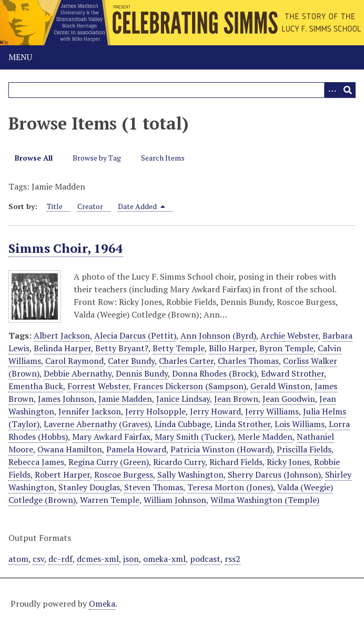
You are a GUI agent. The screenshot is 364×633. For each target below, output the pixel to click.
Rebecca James (36, 462)
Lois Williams (300, 424)
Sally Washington (190, 474)
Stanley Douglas (89, 487)
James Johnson (66, 399)
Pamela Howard (136, 449)
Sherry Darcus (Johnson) (274, 474)
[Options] (332, 90)
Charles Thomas (248, 361)
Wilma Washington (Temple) (265, 500)
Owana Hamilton (70, 449)
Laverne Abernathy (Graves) (97, 424)
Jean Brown (236, 399)
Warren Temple (110, 500)
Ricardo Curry (179, 462)
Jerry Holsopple (155, 411)
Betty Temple (179, 348)
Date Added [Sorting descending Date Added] (141, 206)
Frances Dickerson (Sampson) (190, 386)
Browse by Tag (97, 158)
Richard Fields (236, 462)
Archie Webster (289, 335)
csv (38, 559)
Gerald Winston (280, 386)
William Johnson (175, 500)
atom (18, 559)
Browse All (34, 158)
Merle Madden (265, 437)
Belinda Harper (62, 348)
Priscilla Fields (304, 449)
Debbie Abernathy (78, 373)
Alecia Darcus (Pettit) (135, 335)
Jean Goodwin (289, 399)
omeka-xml (164, 559)
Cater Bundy (131, 361)
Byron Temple (286, 348)
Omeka (102, 604)
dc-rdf (60, 559)
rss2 (232, 559)
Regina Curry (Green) (109, 462)
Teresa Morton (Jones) (230, 487)
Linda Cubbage (183, 424)
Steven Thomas (154, 487)
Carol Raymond (74, 361)
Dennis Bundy (142, 373)
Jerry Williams (272, 411)
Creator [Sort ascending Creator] (90, 206)
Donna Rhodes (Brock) (214, 373)
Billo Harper (232, 348)
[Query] (182, 90)
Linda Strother (242, 424)
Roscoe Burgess (124, 474)
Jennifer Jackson (90, 411)
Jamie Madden (125, 399)
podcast (205, 559)
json (131, 559)
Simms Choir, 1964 (66, 248)
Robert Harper (62, 474)
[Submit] (348, 90)
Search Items (163, 158)
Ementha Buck (36, 386)
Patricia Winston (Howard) (221, 449)
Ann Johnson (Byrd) (218, 335)
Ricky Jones (288, 462)
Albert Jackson (62, 335)
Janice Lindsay (183, 399)
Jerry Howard (215, 411)
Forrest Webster (98, 386)
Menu (20, 57)
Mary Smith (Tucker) (194, 437)
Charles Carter (186, 361)
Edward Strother (292, 373)
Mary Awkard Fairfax (111, 437)
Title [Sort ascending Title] (55, 206)
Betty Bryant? (122, 348)
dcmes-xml (98, 559)
